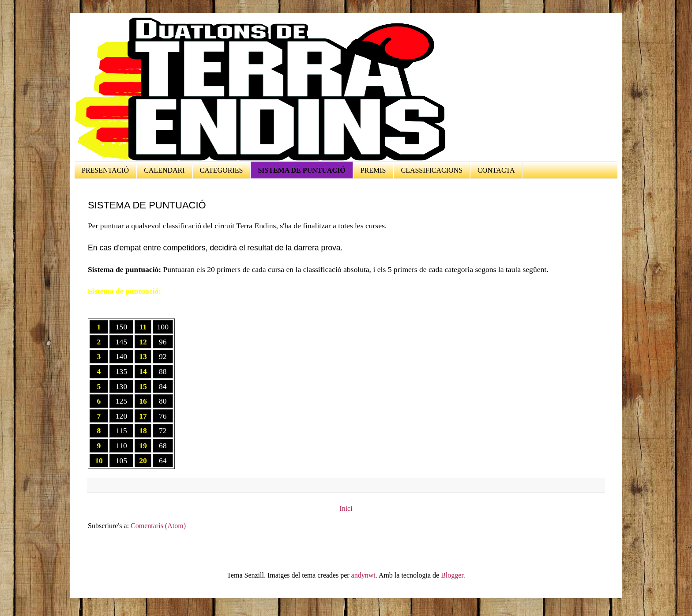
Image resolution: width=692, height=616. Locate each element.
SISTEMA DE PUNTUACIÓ (301, 170)
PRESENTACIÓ (105, 170)
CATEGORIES (222, 170)
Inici (346, 508)
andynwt (363, 575)
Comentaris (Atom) (158, 526)
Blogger (452, 575)
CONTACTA (496, 170)
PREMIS (373, 170)
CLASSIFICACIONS (432, 170)
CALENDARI (164, 170)
